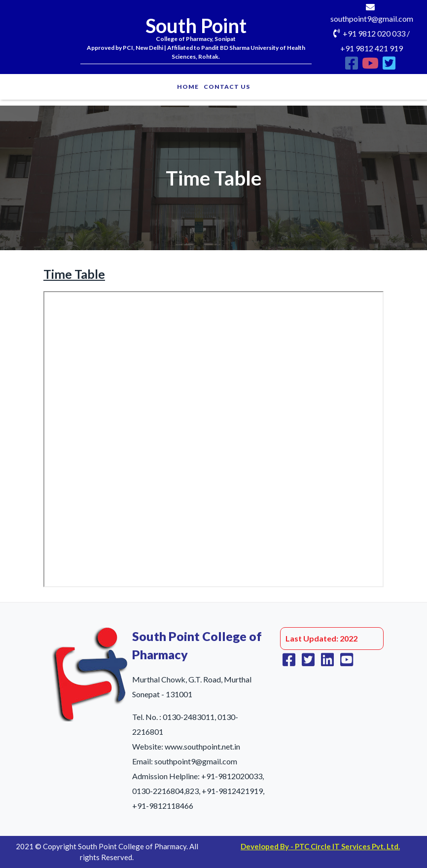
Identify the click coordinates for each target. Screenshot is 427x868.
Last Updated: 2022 (321, 638)
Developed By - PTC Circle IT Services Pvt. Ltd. (320, 846)
